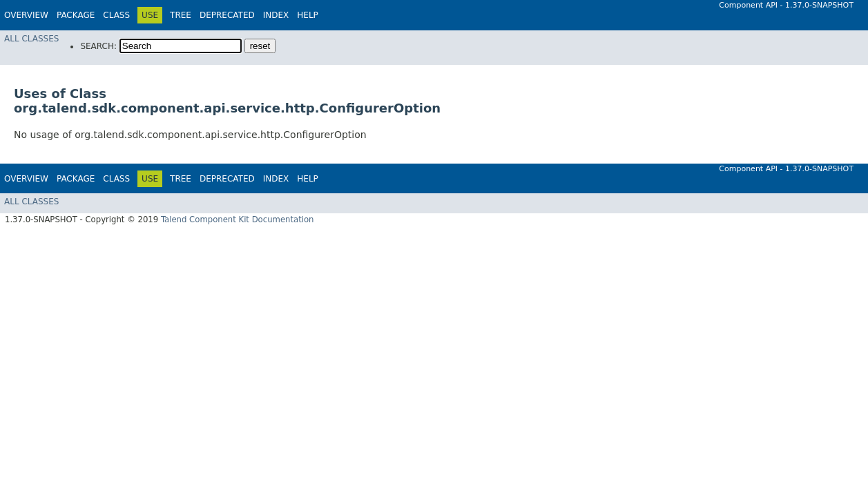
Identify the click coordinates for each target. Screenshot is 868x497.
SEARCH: (98, 46)
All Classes (31, 39)
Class (116, 15)
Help (308, 15)
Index (276, 15)
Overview (26, 15)
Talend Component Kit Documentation (238, 220)
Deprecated (227, 15)
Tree (181, 15)
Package (76, 15)
